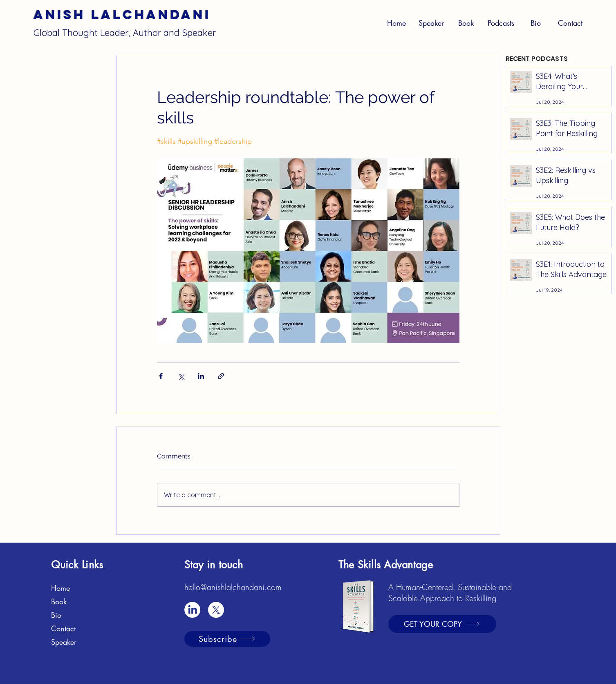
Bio (56, 615)
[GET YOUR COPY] (442, 624)
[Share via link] (221, 376)
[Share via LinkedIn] (201, 376)
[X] (216, 610)
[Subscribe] (227, 639)
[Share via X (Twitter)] (181, 376)
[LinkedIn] (192, 610)
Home (60, 588)
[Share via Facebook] (161, 376)
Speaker (64, 642)
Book (59, 601)
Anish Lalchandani (122, 15)
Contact (63, 628)
